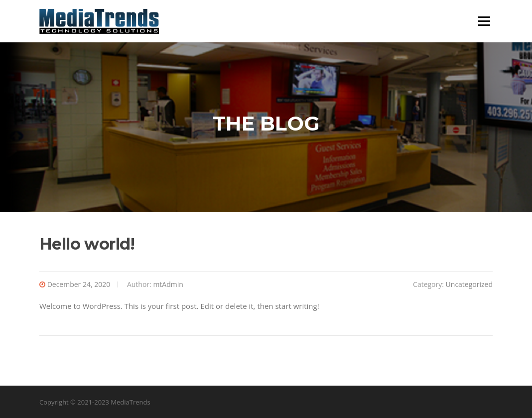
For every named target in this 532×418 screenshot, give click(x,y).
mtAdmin (168, 284)
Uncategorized (469, 284)
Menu (484, 21)
